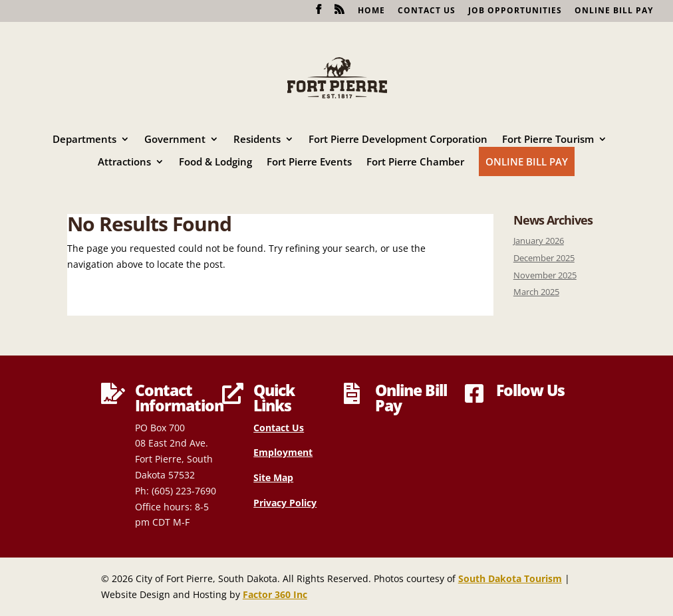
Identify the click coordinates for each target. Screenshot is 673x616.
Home (371, 11)
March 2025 (536, 292)
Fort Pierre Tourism (548, 140)
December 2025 (544, 258)
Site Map (273, 477)
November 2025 (545, 275)
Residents (257, 140)
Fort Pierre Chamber (415, 162)
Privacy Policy (285, 503)
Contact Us (427, 11)
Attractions (124, 162)
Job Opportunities (515, 11)
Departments (84, 140)
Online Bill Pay (614, 11)
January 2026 (539, 241)
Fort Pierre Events (309, 162)
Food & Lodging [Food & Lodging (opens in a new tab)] (215, 162)
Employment (283, 452)
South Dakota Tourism (510, 578)
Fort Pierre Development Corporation (398, 140)
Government (175, 140)
